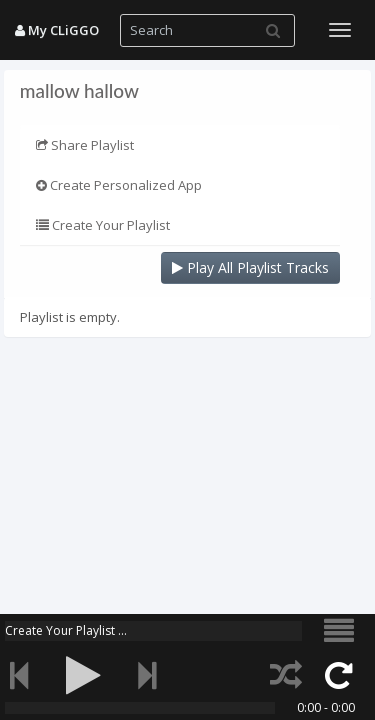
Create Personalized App (119, 185)
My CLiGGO (57, 30)
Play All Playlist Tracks (250, 267)
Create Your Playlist (103, 225)
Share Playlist (85, 145)
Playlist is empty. (70, 317)
